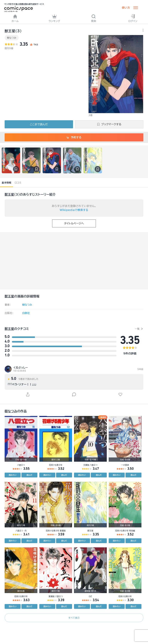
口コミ (18, 183)
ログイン (133, 18)
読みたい (13, 475)
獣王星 (9, 194)
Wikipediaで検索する (74, 210)
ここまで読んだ (39, 124)
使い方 (126, 8)
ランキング (54, 18)
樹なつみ (12, 38)
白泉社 (26, 313)
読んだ (29, 475)
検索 (94, 18)
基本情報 (6, 183)
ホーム (15, 18)
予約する (74, 137)
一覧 (137, 329)
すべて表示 (74, 618)
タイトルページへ (74, 223)
